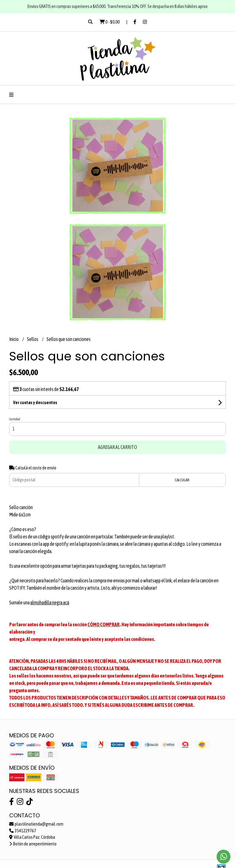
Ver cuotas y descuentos (35, 403)
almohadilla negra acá (50, 602)
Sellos (33, 339)
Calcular (182, 480)
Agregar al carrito (117, 447)
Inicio (14, 339)
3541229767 (23, 831)
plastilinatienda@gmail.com (36, 824)
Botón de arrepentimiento (33, 844)
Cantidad (15, 419)
